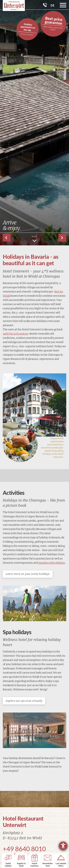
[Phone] (45, 5)
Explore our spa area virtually (24, 701)
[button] (62, 238)
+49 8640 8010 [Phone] (24, 849)
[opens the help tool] (63, 846)
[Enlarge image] (34, 405)
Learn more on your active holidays (28, 574)
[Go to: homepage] (12, 5)
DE (52, 5)
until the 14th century (16, 334)
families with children (52, 563)
